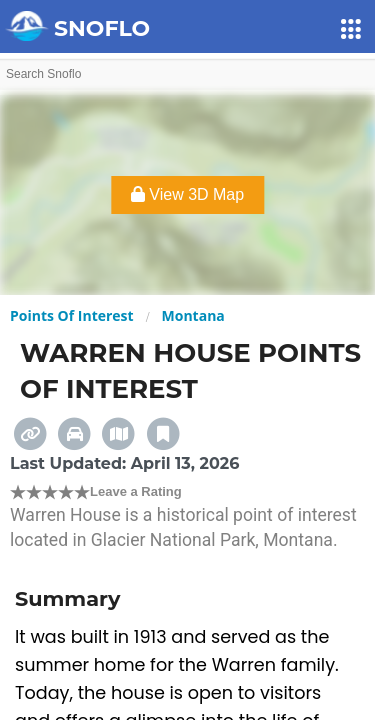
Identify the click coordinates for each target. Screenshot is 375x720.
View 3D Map (187, 194)
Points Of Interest (72, 315)
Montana (193, 315)
